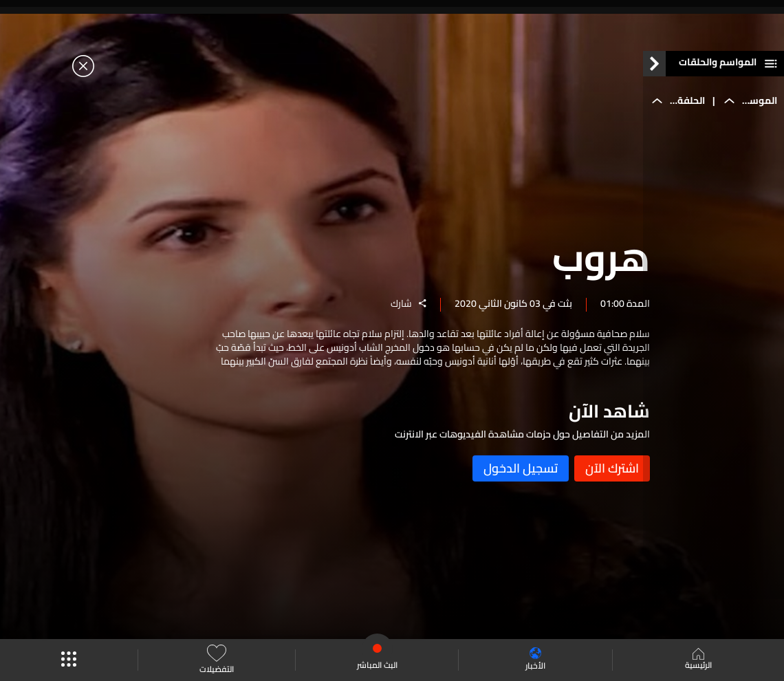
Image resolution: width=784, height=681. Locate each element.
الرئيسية (698, 660)
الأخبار (535, 660)
